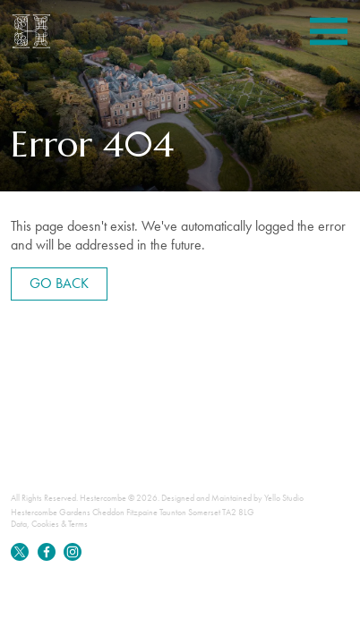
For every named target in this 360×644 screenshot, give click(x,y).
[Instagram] (73, 558)
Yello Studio (284, 498)
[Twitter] (21, 558)
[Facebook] (47, 558)
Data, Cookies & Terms (49, 524)
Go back (59, 283)
